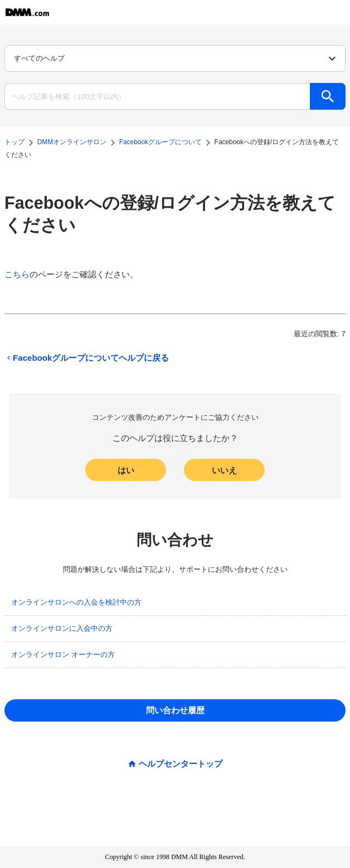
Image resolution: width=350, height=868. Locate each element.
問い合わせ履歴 (175, 710)
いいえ (224, 470)
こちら (17, 274)
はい (126, 470)
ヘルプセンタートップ (181, 764)
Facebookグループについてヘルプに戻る (87, 358)
